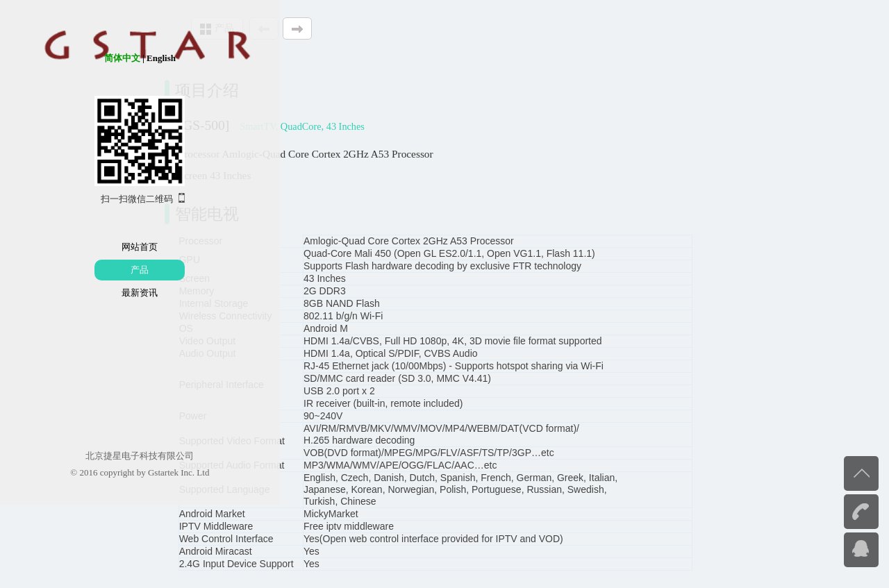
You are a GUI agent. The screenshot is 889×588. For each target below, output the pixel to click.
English (106, 58)
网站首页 (85, 247)
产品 (85, 270)
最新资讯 (85, 293)
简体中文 (67, 58)
